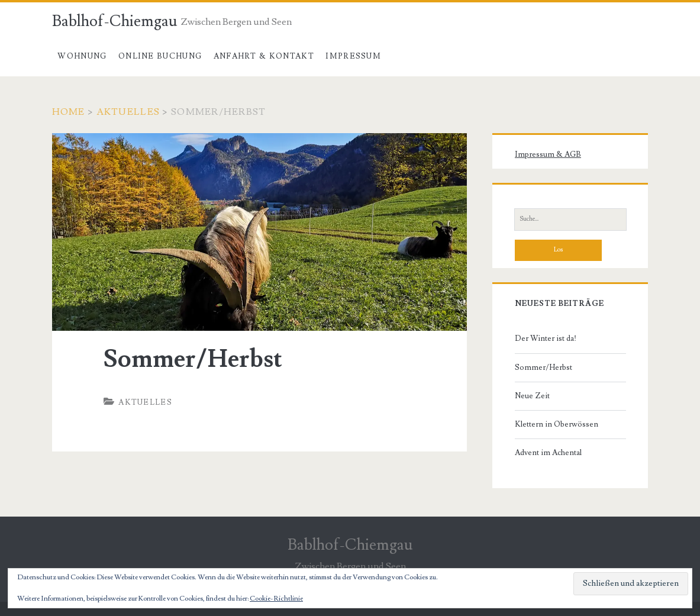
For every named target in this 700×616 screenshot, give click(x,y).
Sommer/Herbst (543, 367)
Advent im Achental (548, 453)
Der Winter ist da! (546, 338)
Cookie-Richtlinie (276, 599)
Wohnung (82, 56)
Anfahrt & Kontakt (264, 56)
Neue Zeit (532, 396)
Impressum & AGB (548, 154)
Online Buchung (160, 56)
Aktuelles (128, 112)
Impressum (353, 56)
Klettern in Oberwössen (557, 424)
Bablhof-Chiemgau (115, 21)
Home (69, 112)
